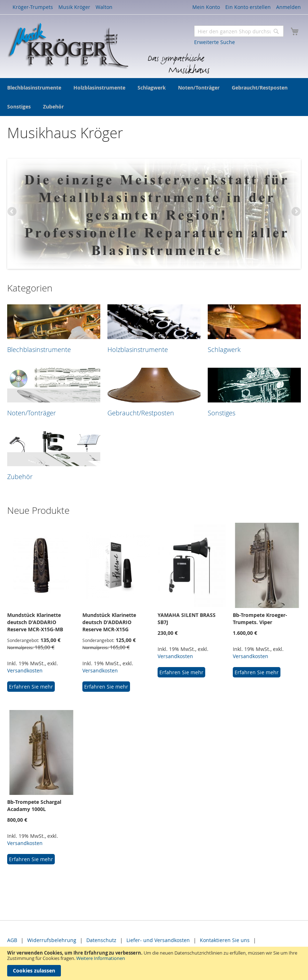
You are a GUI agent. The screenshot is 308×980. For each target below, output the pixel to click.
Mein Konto (206, 7)
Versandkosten (25, 670)
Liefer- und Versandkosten (158, 940)
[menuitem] (34, 88)
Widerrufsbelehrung (52, 940)
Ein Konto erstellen (248, 7)
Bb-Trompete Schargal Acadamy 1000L (34, 805)
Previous (13, 212)
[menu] (154, 97)
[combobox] (239, 31)
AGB (12, 940)
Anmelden (288, 7)
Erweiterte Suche (215, 42)
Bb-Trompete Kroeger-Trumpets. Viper (260, 619)
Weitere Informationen (101, 958)
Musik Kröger (74, 7)
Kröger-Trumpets (33, 7)
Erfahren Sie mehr (31, 687)
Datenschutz (101, 940)
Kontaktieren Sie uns (225, 940)
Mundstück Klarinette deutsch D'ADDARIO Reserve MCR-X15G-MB (35, 622)
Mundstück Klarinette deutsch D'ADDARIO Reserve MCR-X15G (109, 622)
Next (295, 212)
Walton (104, 7)
